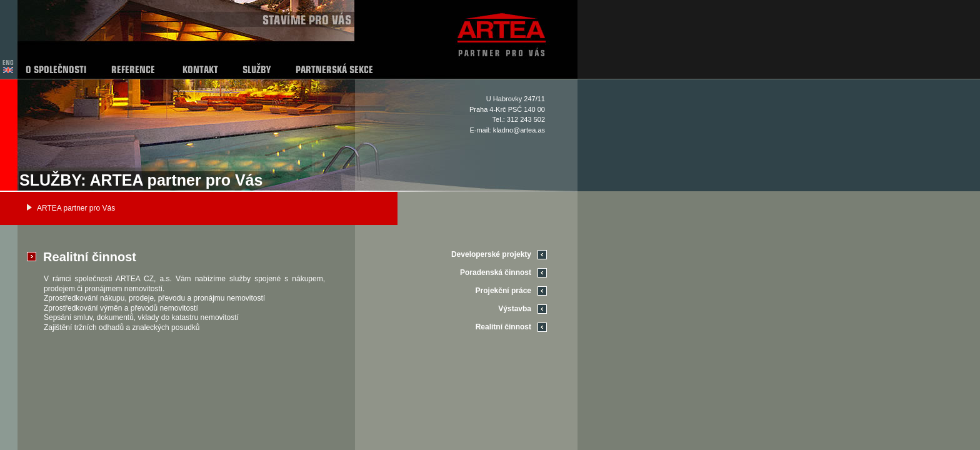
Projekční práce (503, 291)
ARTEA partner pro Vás (76, 208)
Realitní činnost (503, 327)
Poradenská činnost (496, 272)
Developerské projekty (491, 254)
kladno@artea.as (519, 130)
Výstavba (515, 309)
